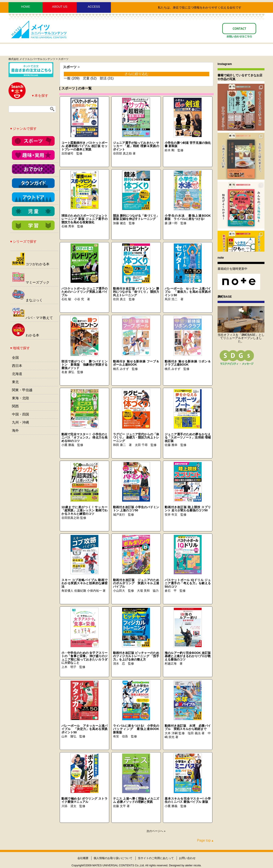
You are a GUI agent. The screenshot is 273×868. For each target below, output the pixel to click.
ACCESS (94, 7)
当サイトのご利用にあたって (156, 858)
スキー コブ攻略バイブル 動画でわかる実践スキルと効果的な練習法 (84, 583)
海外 (15, 430)
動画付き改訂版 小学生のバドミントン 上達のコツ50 (136, 509)
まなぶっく (27, 300)
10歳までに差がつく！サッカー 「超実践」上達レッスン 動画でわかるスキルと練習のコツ (84, 510)
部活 (103, 78)
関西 (15, 406)
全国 (15, 358)
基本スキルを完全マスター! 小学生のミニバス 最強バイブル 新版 (188, 800)
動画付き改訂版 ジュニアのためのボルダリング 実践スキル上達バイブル (136, 583)
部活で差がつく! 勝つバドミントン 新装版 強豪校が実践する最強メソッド (84, 365)
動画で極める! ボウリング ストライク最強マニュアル (84, 800)
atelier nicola (193, 865)
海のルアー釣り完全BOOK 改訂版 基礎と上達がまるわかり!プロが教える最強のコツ (188, 656)
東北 (15, 382)
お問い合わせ (187, 858)
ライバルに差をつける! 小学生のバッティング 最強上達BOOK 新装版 (138, 729)
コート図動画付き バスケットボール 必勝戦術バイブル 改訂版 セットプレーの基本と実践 (84, 146)
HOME (26, 7)
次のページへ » (156, 831)
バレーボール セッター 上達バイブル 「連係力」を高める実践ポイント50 (188, 292)
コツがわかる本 (31, 264)
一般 (67, 78)
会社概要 (83, 858)
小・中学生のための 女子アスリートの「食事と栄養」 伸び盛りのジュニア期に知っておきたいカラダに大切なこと (84, 658)
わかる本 (26, 335)
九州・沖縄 (20, 422)
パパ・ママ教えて (32, 318)
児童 (86, 78)
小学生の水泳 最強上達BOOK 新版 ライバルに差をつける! (189, 217)
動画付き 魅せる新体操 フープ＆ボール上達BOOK (136, 363)
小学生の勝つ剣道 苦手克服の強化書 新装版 (188, 144)
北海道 (17, 374)
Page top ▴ (205, 840)
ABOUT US (60, 7)
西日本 (17, 366)
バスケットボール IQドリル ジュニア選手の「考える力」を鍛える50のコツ (188, 583)
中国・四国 (20, 414)
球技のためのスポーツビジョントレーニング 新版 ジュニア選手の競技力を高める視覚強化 (84, 219)
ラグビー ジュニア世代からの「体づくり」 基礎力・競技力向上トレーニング (136, 438)
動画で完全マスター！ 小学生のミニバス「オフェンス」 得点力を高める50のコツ (84, 438)
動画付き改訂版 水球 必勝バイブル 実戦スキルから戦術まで (188, 727)
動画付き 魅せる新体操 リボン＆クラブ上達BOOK (188, 363)
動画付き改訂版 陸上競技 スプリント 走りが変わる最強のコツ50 (188, 509)
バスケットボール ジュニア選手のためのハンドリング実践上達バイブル (84, 292)
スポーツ (70, 67)
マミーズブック (31, 282)
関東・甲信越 (22, 390)
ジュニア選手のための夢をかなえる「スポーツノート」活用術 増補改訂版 (188, 438)
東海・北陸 (20, 398)
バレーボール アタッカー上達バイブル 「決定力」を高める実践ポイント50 (84, 729)
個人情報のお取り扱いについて (113, 858)
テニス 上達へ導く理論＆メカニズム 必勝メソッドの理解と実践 (136, 800)
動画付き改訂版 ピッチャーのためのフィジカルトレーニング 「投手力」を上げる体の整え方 (136, 656)
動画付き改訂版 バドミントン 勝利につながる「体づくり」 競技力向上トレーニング (136, 292)
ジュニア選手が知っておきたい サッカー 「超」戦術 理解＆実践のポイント (136, 146)
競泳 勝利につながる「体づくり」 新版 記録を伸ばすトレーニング (136, 217)
